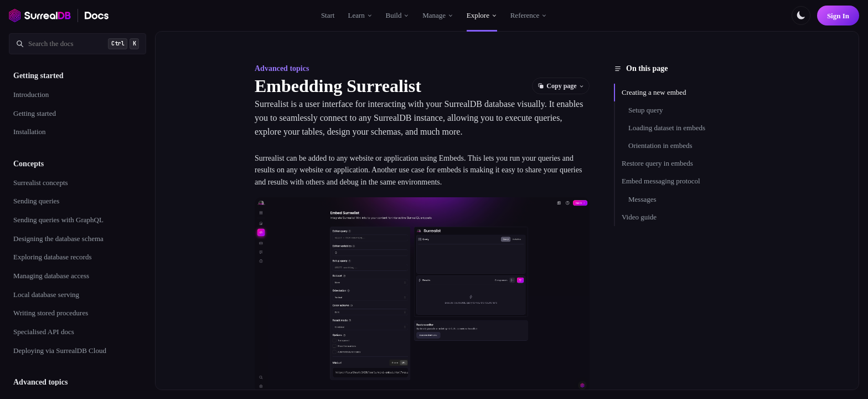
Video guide (639, 217)
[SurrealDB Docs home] (97, 16)
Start (328, 15)
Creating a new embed (654, 92)
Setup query (645, 110)
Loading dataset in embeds (667, 128)
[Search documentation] (77, 44)
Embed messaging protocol (661, 181)
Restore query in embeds (657, 163)
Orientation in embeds (660, 145)
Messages (642, 199)
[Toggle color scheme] (801, 16)
